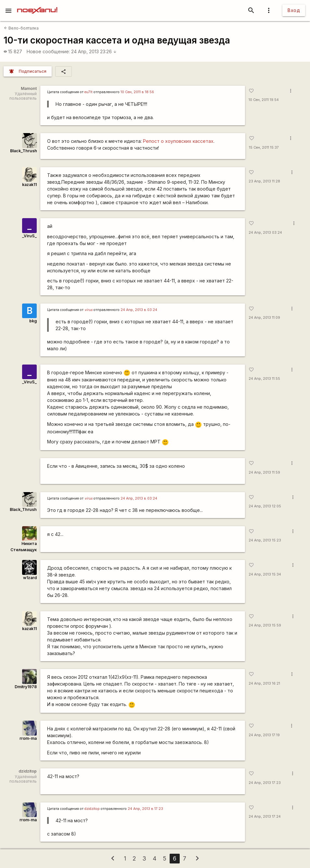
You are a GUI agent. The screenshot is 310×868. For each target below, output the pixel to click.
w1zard (30, 578)
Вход (294, 10)
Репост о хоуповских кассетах (178, 141)
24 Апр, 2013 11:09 (264, 318)
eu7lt (89, 92)
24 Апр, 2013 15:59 (265, 625)
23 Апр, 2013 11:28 (264, 181)
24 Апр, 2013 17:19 (264, 735)
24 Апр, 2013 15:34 (265, 574)
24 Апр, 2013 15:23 (265, 540)
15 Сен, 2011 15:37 (264, 148)
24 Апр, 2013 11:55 (264, 379)
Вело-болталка (21, 28)
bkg (33, 321)
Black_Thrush (24, 151)
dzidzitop (92, 809)
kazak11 (29, 185)
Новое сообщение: (48, 51)
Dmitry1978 (26, 687)
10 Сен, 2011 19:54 (264, 100)
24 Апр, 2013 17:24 (265, 817)
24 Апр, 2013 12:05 (265, 506)
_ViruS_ (29, 236)
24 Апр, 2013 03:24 (265, 233)
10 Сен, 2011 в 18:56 (137, 92)
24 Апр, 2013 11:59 (264, 472)
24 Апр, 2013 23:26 (94, 51)
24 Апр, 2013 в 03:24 (139, 310)
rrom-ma (28, 738)
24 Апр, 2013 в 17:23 (145, 809)
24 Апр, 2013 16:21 (264, 683)
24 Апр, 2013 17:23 (265, 783)
